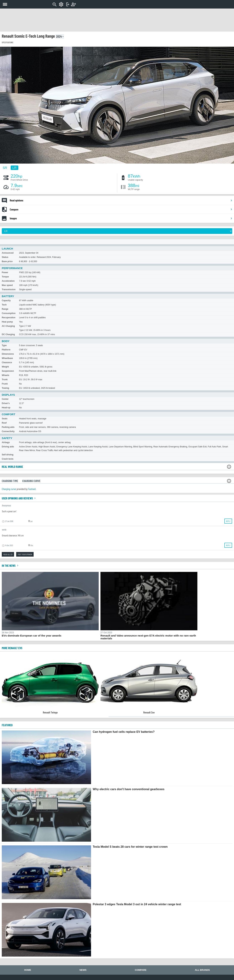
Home (28, 970)
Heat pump (7, 322)
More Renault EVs (12, 648)
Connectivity (8, 431)
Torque (5, 277)
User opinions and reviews (19, 498)
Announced (8, 253)
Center (5, 399)
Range (5, 309)
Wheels (6, 375)
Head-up (6, 408)
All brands (202, 970)
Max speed (7, 285)
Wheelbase (7, 358)
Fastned (32, 489)
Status (5, 257)
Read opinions (121, 200)
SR (5, 168)
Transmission (9, 289)
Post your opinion (25, 554)
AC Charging (8, 326)
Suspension (8, 371)
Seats (5, 419)
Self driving (8, 455)
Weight (5, 367)
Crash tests (8, 459)
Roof (4, 423)
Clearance (7, 362)
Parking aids (8, 427)
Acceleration (8, 281)
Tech (4, 305)
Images (121, 218)
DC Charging (8, 334)
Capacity (6, 301)
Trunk (5, 380)
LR (14, 168)
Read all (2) (8, 554)
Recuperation (9, 318)
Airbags (6, 442)
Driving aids (8, 447)
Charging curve (9, 489)
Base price (7, 261)
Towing (5, 388)
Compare (121, 209)
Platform (6, 350)
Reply (228, 521)
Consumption (9, 313)
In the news (10, 565)
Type (4, 345)
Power (5, 272)
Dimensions (8, 354)
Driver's (6, 403)
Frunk (5, 384)
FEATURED (7, 725)
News (83, 970)
